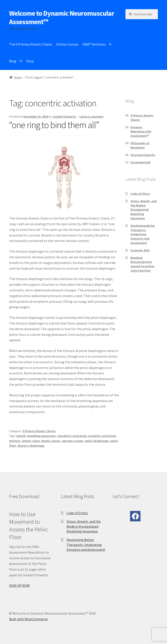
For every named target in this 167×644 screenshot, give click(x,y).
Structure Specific (143, 155)
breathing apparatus (41, 436)
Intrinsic (15, 441)
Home (18, 77)
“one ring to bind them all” (54, 125)
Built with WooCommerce (28, 619)
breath (21, 436)
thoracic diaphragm (31, 446)
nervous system (73, 441)
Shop (30, 61)
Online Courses (67, 44)
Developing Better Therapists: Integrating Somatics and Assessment (143, 234)
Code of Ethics (140, 194)
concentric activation (72, 436)
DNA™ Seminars (94, 44)
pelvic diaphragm (97, 441)
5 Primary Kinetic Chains (39, 431)
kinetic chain (31, 441)
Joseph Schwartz (64, 117)
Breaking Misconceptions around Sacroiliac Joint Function (143, 264)
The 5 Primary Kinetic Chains (31, 44)
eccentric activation (102, 436)
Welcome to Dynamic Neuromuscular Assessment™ (62, 18)
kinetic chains (51, 441)
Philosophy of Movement (140, 145)
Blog (13, 61)
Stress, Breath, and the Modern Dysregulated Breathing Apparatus (144, 210)
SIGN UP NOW (19, 585)
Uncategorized (140, 162)
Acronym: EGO (140, 250)
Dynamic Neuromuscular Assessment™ (141, 132)
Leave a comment (92, 117)
